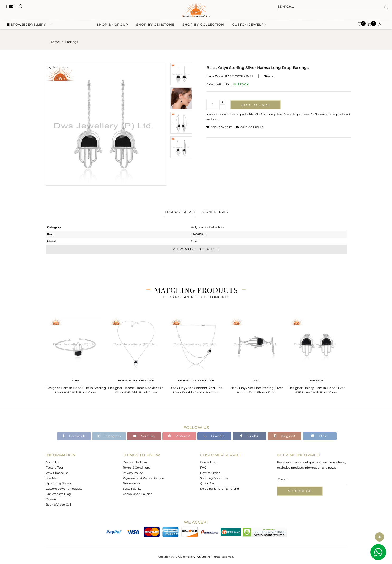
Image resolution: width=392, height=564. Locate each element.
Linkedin (214, 436)
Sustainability (132, 489)
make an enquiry (250, 127)
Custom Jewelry (249, 27)
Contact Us (208, 462)
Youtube (144, 436)
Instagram (109, 436)
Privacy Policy (133, 473)
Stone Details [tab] (215, 212)
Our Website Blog (58, 494)
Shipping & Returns (214, 478)
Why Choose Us (57, 473)
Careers (51, 499)
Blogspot (285, 436)
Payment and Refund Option (143, 478)
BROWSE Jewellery (26, 27)
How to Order (210, 473)
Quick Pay (207, 483)
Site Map (52, 478)
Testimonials (132, 483)
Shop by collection (203, 27)
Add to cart (256, 105)
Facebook (74, 436)
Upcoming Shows (59, 483)
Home (55, 42)
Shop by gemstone (155, 27)
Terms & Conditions (136, 468)
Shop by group (113, 27)
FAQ (203, 468)
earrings (72, 42)
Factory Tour (54, 468)
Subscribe (300, 491)
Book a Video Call (58, 505)
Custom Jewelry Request (64, 489)
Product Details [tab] (180, 212)
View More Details (196, 249)
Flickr (320, 436)
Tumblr (249, 436)
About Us (52, 462)
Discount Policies (135, 462)
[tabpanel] (76, 354)
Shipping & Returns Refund (219, 489)
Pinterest (179, 436)
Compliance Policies (137, 494)
